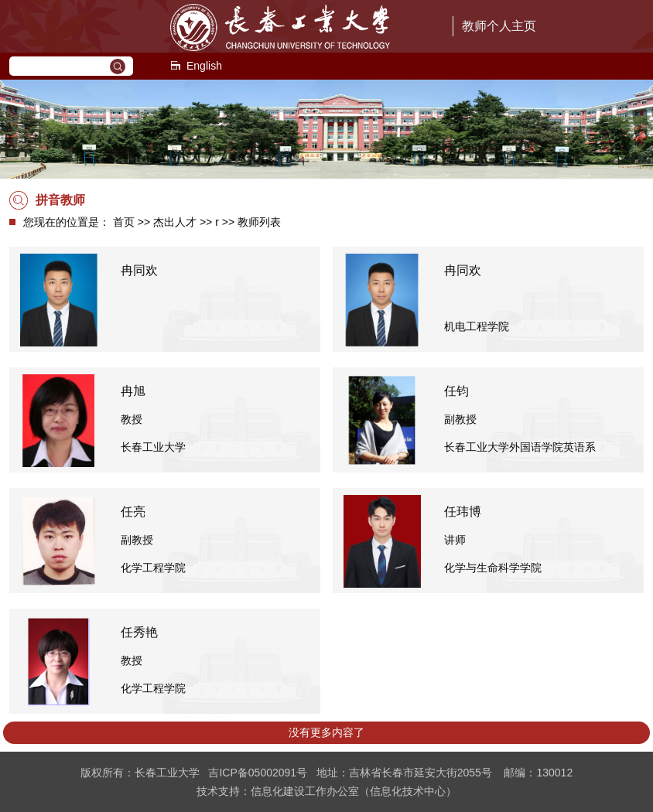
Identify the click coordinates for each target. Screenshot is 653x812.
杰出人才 (175, 222)
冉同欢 (139, 270)
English (196, 66)
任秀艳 (139, 632)
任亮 (133, 512)
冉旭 (133, 391)
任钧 (456, 391)
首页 (124, 222)
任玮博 (463, 512)
